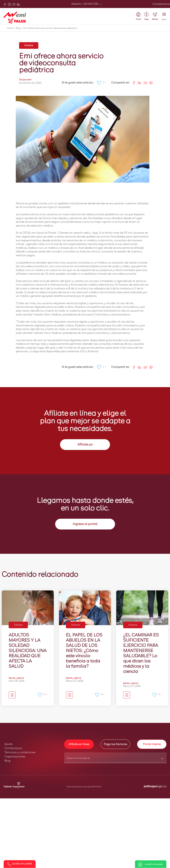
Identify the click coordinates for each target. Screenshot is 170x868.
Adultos (29, 45)
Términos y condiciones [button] (20, 752)
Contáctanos (161, 4)
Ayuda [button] (8, 744)
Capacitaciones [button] (15, 757)
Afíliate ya (85, 445)
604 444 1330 (90, 4)
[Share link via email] (144, 82)
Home (11, 28)
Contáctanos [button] (13, 748)
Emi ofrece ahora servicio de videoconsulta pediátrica (50, 28)
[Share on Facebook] (133, 82)
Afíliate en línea (79, 744)
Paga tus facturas (115, 744)
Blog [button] (7, 761)
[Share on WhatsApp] (150, 82)
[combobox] (116, 759)
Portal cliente (152, 744)
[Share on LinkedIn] (138, 82)
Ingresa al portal (85, 524)
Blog (20, 28)
